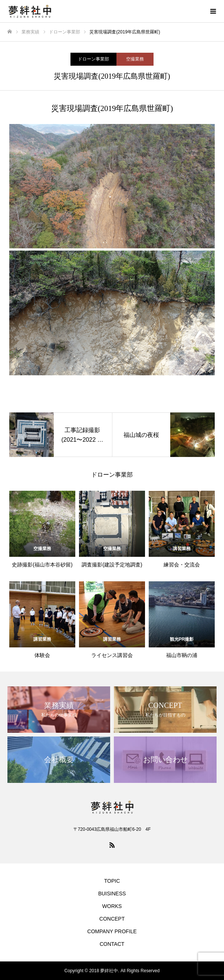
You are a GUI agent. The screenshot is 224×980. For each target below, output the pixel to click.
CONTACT (112, 944)
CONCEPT (112, 919)
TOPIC (112, 881)
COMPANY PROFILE (112, 931)
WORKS (112, 906)
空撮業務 (135, 59)
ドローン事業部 (93, 59)
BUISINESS (112, 894)
